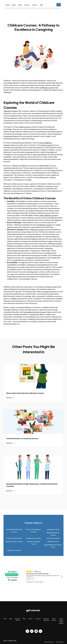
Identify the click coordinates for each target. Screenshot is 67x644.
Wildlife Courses (53, 542)
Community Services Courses (35, 312)
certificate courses (44, 225)
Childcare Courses (10, 111)
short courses (47, 145)
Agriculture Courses (14, 550)
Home (8, 5)
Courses (27, 5)
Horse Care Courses (53, 538)
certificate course (46, 88)
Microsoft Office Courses (14, 542)
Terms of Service (49, 642)
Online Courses (54, 619)
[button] (62, 5)
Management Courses (33, 538)
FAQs (41, 5)
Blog (20, 5)
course (46, 292)
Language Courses (53, 529)
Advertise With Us (18, 619)
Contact (35, 5)
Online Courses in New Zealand (61, 621)
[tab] (33, 523)
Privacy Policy (60, 642)
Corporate (38, 619)
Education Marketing (46, 619)
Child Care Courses (37, 230)
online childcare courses (48, 215)
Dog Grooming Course (14, 538)
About (14, 5)
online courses (25, 127)
